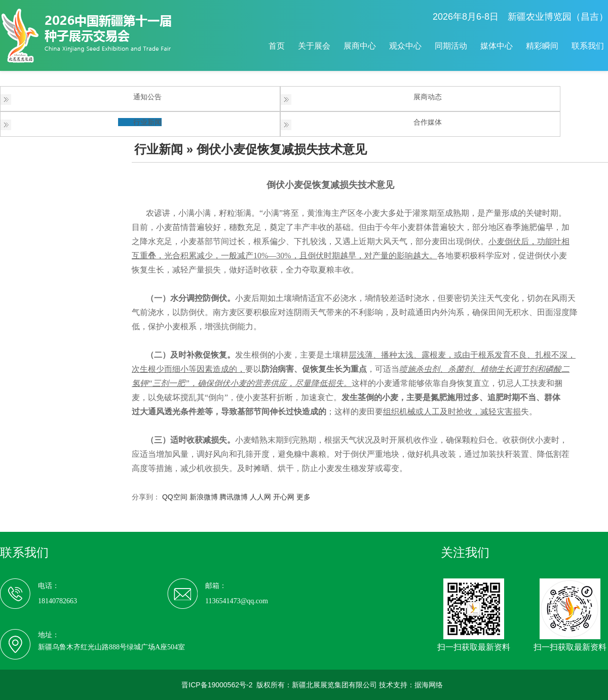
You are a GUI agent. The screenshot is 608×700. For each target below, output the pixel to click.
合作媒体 (428, 122)
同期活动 (451, 46)
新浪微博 (204, 497)
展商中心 (360, 46)
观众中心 (405, 46)
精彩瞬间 (542, 46)
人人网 (260, 497)
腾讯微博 (234, 497)
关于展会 (314, 46)
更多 (303, 497)
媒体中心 (497, 46)
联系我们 (588, 46)
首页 (277, 46)
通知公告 (147, 97)
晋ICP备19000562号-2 (217, 685)
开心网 (284, 497)
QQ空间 (175, 497)
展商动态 (428, 97)
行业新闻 (147, 122)
